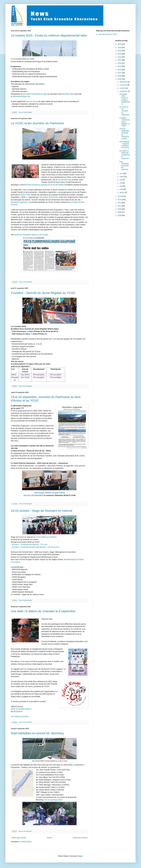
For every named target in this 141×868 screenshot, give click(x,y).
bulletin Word (69, 94)
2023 (120, 54)
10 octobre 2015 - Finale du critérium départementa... (125, 99)
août (122, 174)
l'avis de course (32, 101)
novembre (124, 85)
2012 (120, 203)
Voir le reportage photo (53, 800)
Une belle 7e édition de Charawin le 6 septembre (43, 611)
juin (121, 180)
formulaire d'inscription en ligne (35, 94)
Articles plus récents (19, 838)
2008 (120, 215)
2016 (120, 76)
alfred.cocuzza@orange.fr (21, 709)
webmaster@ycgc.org (21, 96)
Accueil (49, 838)
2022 (120, 57)
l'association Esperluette (49, 197)
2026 (120, 44)
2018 (120, 70)
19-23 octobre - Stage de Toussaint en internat (41, 511)
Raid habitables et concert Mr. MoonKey (37, 733)
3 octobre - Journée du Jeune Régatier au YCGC (43, 293)
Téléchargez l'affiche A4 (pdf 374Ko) (49, 493)
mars (122, 189)
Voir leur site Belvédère (33, 495)
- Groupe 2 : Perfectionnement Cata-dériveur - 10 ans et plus (35, 547)
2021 (120, 60)
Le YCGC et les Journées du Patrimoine (37, 123)
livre (60, 180)
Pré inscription (39, 375)
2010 (120, 209)
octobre (123, 88)
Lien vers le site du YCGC (108, 34)
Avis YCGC (25, 377)
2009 (120, 212)
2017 (120, 73)
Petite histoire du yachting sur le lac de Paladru (45, 185)
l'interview (68, 180)
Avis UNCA (25, 375)
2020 (120, 63)
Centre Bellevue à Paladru (46, 537)
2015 (120, 79)
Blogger (80, 856)
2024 (120, 51)
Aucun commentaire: (26, 112)
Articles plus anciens (80, 838)
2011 (120, 206)
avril (121, 186)
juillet (122, 177)
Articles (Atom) (26, 842)
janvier (122, 192)
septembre (124, 91)
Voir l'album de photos (20, 716)
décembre (124, 82)
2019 (120, 66)
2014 (120, 196)
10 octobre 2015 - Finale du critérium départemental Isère (49, 36)
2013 (120, 200)
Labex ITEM (25, 195)
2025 (120, 47)
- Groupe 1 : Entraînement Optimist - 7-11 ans (29, 544)
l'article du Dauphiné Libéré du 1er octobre (31, 235)
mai (121, 183)
